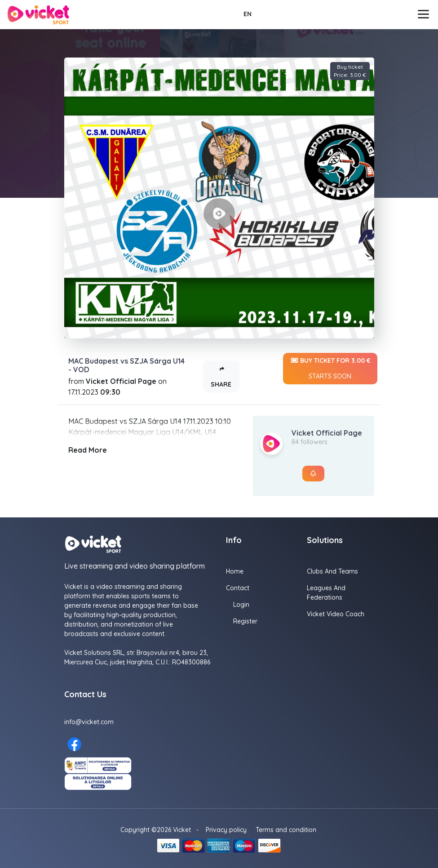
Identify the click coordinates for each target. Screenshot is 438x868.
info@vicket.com (89, 722)
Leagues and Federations (326, 593)
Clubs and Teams (332, 571)
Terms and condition (286, 830)
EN (248, 14)
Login (241, 605)
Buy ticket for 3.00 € (330, 369)
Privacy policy (226, 830)
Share (221, 375)
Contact (238, 588)
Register (245, 621)
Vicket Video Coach (336, 614)
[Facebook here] (74, 744)
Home (235, 571)
